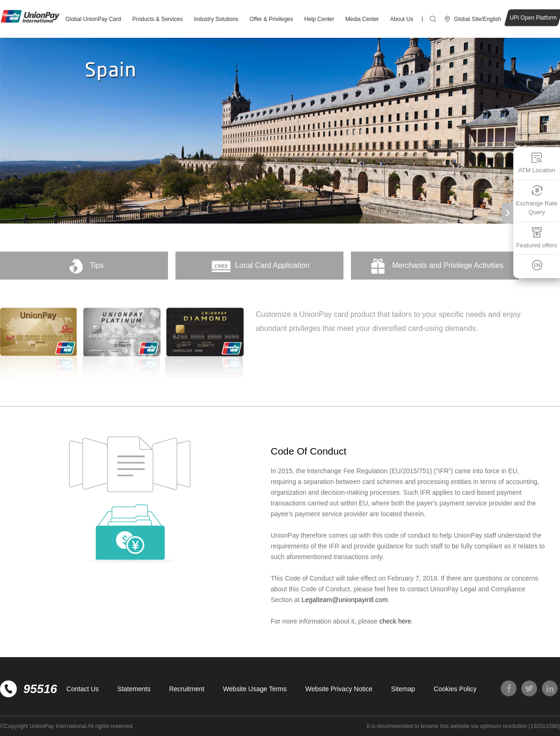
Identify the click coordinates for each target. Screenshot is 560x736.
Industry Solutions (216, 19)
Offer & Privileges (271, 19)
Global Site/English (478, 19)
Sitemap (403, 689)
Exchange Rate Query (537, 200)
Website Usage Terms (255, 689)
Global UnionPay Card (93, 19)
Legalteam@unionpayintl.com (345, 600)
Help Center (319, 19)
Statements (134, 689)
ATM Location (536, 163)
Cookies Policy (455, 689)
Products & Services (157, 19)
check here (395, 621)
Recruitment (186, 689)
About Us (402, 19)
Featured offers (537, 238)
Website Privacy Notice (339, 689)
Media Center (362, 19)
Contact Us (82, 689)
